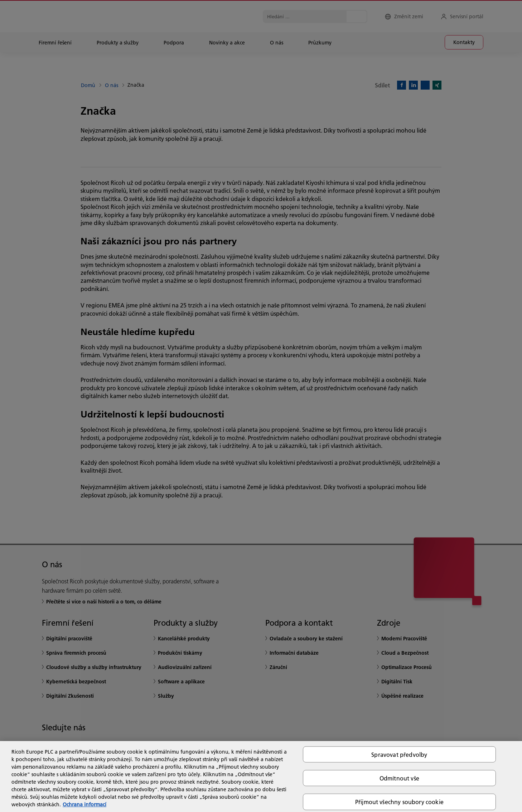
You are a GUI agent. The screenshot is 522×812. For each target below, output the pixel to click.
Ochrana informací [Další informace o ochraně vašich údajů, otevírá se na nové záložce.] (84, 804)
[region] (261, 777)
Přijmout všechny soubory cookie (399, 802)
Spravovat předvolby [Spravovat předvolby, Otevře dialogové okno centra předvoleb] (399, 754)
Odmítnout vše (399, 778)
